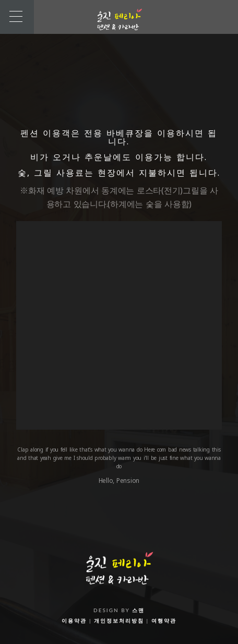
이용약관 (74, 621)
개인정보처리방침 (119, 621)
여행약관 (164, 621)
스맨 (138, 610)
